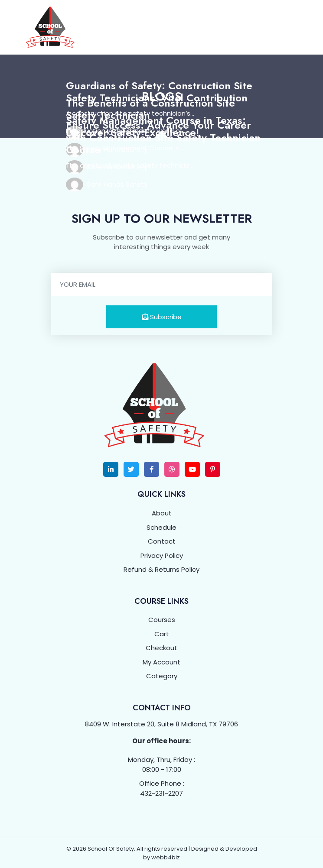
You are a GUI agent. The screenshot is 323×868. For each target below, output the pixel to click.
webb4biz (166, 857)
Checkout (161, 648)
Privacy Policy (162, 555)
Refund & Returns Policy (161, 569)
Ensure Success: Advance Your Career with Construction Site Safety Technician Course (163, 138)
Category (162, 676)
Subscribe (162, 317)
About (162, 513)
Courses (162, 620)
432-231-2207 (161, 793)
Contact (162, 541)
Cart (162, 634)
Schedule (161, 527)
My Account (161, 662)
